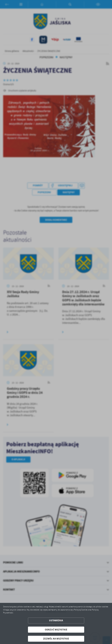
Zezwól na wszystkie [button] (56, 639)
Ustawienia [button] (56, 620)
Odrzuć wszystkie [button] (56, 630)
